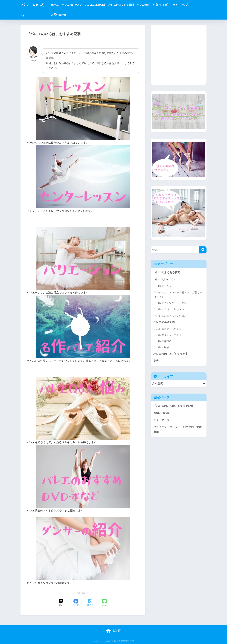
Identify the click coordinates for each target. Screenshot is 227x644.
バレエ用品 (163, 347)
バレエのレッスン (72, 5)
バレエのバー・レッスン (170, 309)
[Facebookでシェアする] (76, 603)
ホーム (55, 5)
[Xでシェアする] (61, 603)
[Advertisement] (179, 57)
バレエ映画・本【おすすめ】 (153, 5)
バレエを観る (164, 341)
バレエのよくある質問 (121, 5)
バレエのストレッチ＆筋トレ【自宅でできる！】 (178, 295)
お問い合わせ (59, 15)
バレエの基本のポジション (172, 316)
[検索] (203, 250)
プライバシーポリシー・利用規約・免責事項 (178, 429)
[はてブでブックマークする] (90, 603)
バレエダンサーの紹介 (169, 335)
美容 (156, 361)
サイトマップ (180, 5)
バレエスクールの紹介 (169, 329)
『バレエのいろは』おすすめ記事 (173, 406)
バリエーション (165, 286)
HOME (113, 631)
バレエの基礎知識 (95, 5)
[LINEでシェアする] (104, 603)
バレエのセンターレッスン (172, 303)
